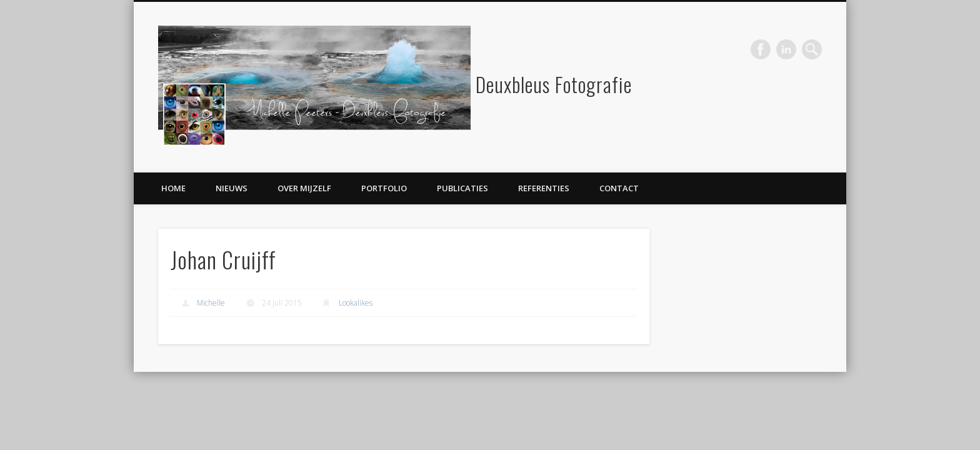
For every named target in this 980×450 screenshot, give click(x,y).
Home (173, 188)
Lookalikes (356, 303)
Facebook (761, 49)
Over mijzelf (304, 188)
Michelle (211, 303)
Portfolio (384, 188)
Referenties (544, 188)
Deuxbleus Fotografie (554, 84)
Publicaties (462, 188)
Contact (619, 188)
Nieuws (232, 188)
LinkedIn (786, 49)
